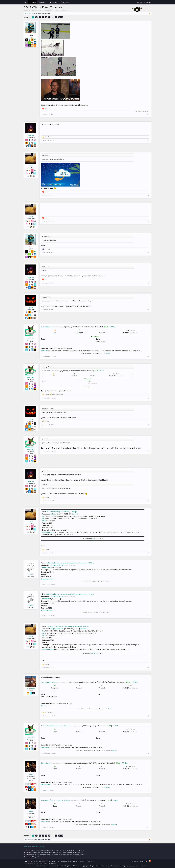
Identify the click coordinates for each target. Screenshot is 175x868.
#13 (148, 553)
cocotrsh (31, 574)
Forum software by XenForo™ (40, 861)
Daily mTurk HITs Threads (40, 10)
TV (43, 516)
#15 (148, 615)
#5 (148, 253)
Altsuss (54, 514)
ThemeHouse (52, 863)
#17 (148, 716)
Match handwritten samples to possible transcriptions (66, 563)
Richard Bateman (57, 565)
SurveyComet (46, 327)
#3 (148, 196)
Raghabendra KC (58, 628)
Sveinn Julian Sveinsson (49, 682)
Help (142, 861)
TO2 (44, 521)
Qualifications (46, 351)
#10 (148, 425)
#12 (148, 501)
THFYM (31, 774)
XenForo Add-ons (63, 861)
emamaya (31, 338)
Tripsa (56, 10)
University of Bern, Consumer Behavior (56, 726)
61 (56, 17)
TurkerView (107, 354)
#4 (148, 222)
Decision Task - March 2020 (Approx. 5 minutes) (65, 626)
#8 (148, 356)
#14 (148, 584)
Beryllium (135, 861)
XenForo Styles (74, 861)
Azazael (31, 135)
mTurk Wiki (53, 2)
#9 (148, 398)
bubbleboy (31, 689)
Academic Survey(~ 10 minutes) (58, 512)
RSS (150, 861)
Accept (74, 512)
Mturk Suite (95, 539)
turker (31, 166)
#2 (148, 140)
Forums (33, 2)
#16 (148, 668)
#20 (148, 827)
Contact (75, 514)
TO (43, 518)
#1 (148, 114)
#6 (148, 283)
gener (31, 308)
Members (42, 2)
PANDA (113, 327)
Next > (61, 17)
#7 (148, 309)
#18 (148, 753)
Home (26, 2)
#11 (148, 451)
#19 (148, 790)
